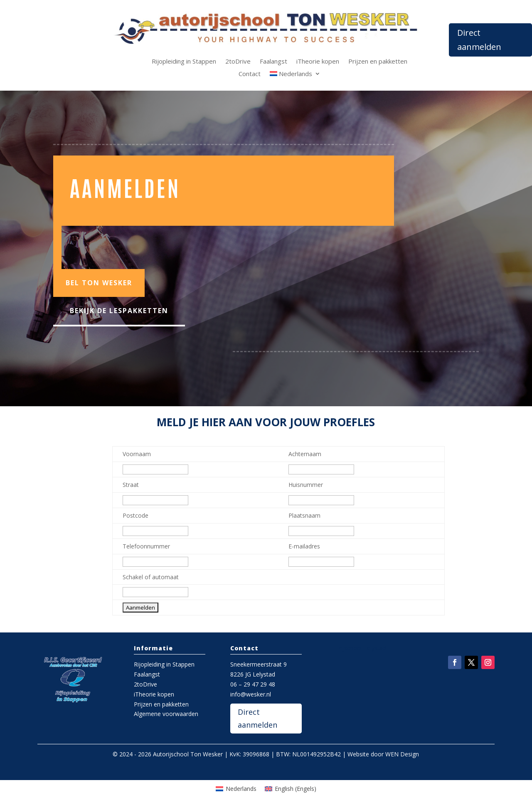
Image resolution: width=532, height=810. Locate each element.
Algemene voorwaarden (166, 714)
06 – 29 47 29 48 (253, 684)
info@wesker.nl (251, 694)
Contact (250, 74)
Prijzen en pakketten (378, 62)
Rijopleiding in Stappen (184, 62)
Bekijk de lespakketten (119, 311)
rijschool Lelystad (363, 648)
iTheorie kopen (318, 62)
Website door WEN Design (383, 754)
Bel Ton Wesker (99, 283)
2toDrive (238, 62)
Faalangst (273, 62)
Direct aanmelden (479, 40)
